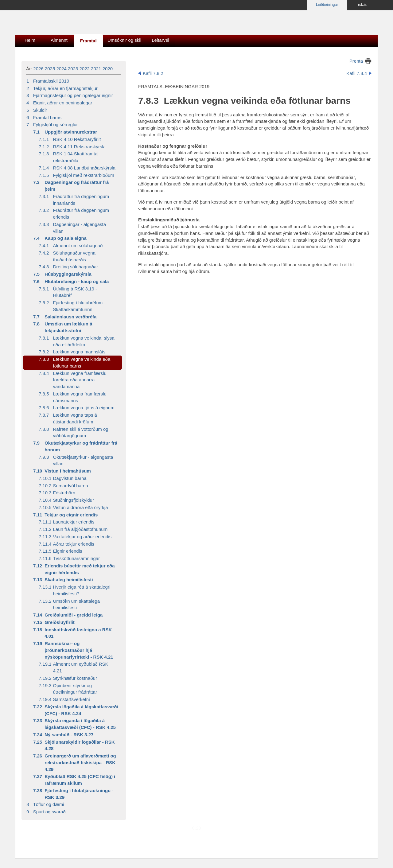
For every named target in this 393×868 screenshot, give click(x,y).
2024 (61, 69)
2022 (85, 69)
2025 (50, 69)
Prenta (356, 61)
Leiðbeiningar (327, 5)
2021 (96, 69)
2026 (38, 69)
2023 (73, 69)
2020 (108, 69)
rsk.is (362, 5)
